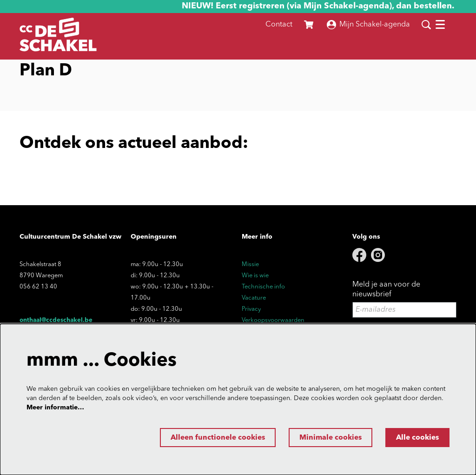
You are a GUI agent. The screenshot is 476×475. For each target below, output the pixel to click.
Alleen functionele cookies (211, 438)
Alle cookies (416, 438)
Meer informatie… (55, 407)
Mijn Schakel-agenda (368, 25)
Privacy (251, 309)
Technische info (263, 287)
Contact (279, 25)
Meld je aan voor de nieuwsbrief (386, 290)
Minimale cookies (327, 438)
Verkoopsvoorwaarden (273, 320)
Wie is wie (255, 276)
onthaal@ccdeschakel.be (56, 320)
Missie (250, 264)
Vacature (254, 298)
